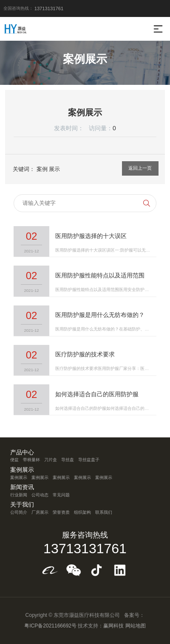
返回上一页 (140, 168)
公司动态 (40, 495)
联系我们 (104, 512)
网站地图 (136, 626)
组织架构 (82, 512)
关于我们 (22, 505)
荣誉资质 (61, 512)
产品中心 (22, 453)
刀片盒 (51, 460)
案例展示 (22, 470)
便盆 (14, 460)
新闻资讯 (22, 487)
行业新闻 (19, 495)
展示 (54, 169)
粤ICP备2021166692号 (50, 626)
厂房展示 (40, 512)
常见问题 (61, 495)
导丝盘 (68, 460)
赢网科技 (113, 626)
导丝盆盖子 (89, 460)
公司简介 (19, 512)
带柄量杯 (31, 460)
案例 (42, 169)
